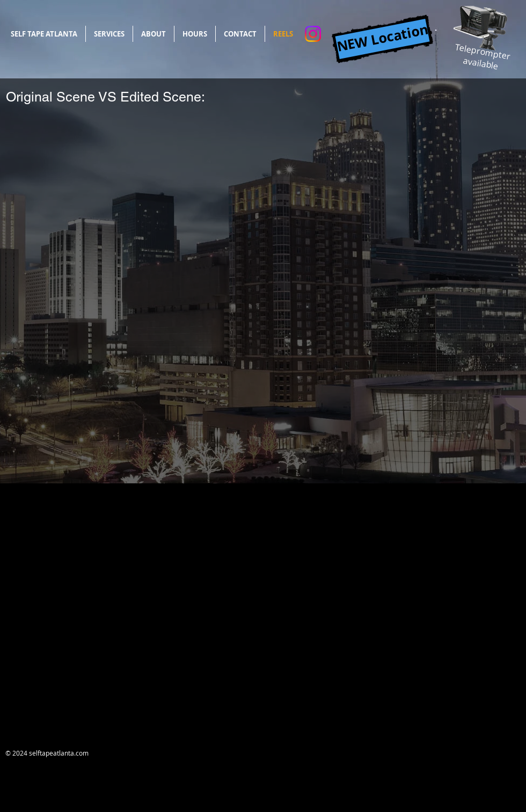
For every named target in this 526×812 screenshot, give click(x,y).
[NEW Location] (382, 39)
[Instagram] (313, 34)
